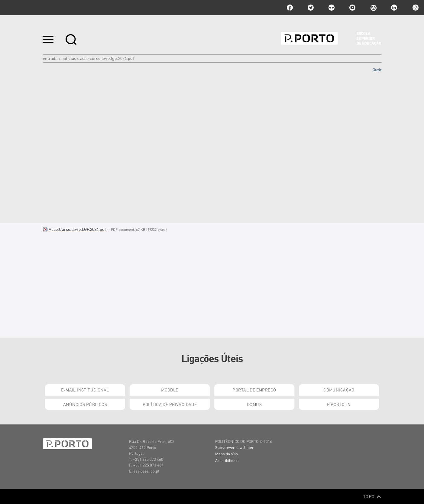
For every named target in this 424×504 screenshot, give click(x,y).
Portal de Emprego (254, 390)
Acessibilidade (227, 460)
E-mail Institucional (85, 390)
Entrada (50, 58)
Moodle (170, 390)
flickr (332, 8)
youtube (352, 8)
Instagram (415, 8)
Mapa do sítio (227, 454)
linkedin (394, 8)
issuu (373, 8)
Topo (372, 496)
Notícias (69, 58)
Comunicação (339, 390)
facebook (290, 8)
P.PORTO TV (339, 404)
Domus (254, 404)
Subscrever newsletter (234, 447)
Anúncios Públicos (85, 404)
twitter (311, 8)
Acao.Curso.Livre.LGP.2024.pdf (75, 229)
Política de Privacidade (170, 404)
